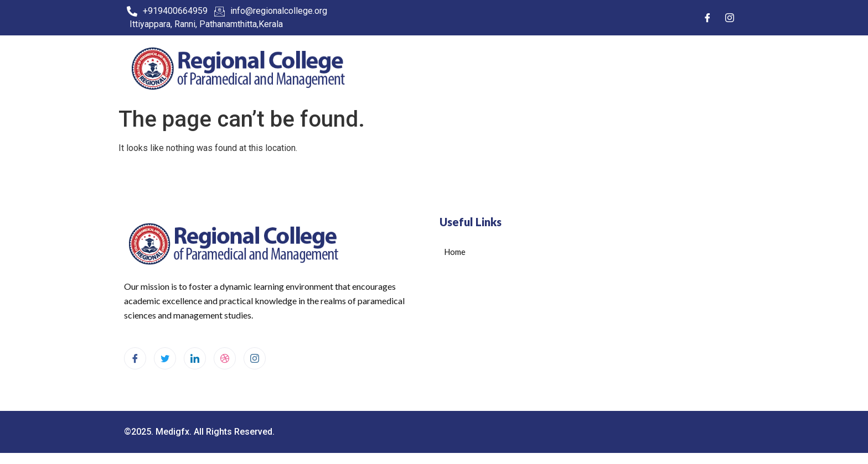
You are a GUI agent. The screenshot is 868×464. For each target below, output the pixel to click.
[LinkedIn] (195, 358)
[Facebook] (707, 18)
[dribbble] (225, 358)
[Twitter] (165, 358)
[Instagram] (730, 18)
